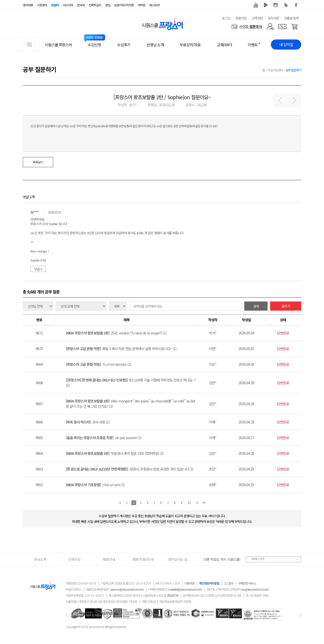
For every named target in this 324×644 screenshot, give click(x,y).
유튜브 (256, 5)
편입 (108, 5)
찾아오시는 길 (178, 559)
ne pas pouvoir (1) (104, 438)
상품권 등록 (291, 18)
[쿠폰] (282, 27)
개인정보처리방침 (209, 583)
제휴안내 (109, 559)
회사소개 (40, 559)
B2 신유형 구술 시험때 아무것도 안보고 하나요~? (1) (131, 383)
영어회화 (28, 5)
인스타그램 (276, 5)
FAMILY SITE (258, 559)
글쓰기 (286, 306)
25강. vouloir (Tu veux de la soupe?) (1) (116, 333)
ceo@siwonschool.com (255, 589)
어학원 (141, 5)
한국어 (81, 5)
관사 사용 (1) (88, 422)
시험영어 (42, 5)
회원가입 (241, 18)
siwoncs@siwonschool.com (127, 589)
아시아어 (68, 5)
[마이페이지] (270, 27)
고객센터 (257, 18)
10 (189, 502)
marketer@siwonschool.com (185, 589)
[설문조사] (246, 27)
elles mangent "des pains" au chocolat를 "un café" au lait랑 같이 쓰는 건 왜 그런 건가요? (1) (130, 404)
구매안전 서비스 (247, 583)
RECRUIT (155, 5)
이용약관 (189, 583)
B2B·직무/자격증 (124, 5)
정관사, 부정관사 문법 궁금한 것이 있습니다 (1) (130, 469)
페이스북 (296, 5)
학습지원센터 (275, 70)
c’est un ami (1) (95, 485)
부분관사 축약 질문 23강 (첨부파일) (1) (115, 453)
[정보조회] (173, 595)
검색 (256, 306)
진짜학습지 (95, 5)
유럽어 (55, 5)
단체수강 (74, 559)
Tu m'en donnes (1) (98, 364)
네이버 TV (266, 5)
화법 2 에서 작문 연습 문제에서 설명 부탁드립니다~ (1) (121, 349)
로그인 (226, 18)
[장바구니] (295, 27)
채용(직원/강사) (143, 559)
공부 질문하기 (293, 70)
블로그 (286, 5)
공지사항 (273, 18)
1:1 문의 (229, 583)
